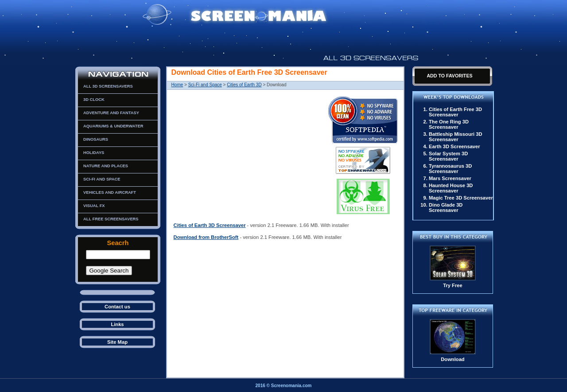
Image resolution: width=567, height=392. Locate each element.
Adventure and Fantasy (111, 113)
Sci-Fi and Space (102, 179)
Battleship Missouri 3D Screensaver (456, 137)
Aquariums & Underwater (113, 126)
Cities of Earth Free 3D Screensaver (455, 112)
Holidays (94, 153)
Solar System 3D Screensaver (448, 156)
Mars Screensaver (450, 178)
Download (452, 359)
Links (117, 324)
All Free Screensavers (111, 219)
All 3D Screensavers (108, 86)
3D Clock (94, 100)
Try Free (453, 285)
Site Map (117, 342)
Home (177, 85)
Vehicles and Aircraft (110, 192)
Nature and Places (106, 166)
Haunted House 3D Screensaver (451, 188)
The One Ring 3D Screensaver (449, 124)
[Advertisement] (248, 154)
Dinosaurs (96, 139)
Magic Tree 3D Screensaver (461, 198)
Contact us (117, 307)
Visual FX (94, 206)
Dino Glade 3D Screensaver (446, 208)
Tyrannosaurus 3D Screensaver (450, 169)
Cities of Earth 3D (244, 85)
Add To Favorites (449, 76)
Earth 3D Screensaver (454, 146)
